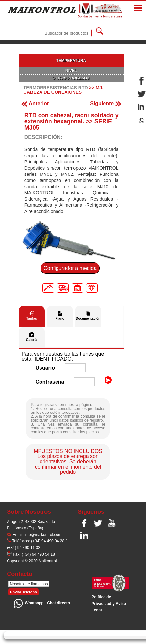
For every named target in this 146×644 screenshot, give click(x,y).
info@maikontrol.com (43, 535)
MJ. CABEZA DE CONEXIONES (63, 90)
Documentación (88, 319)
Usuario (45, 368)
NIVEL (71, 71)
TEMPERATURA (71, 61)
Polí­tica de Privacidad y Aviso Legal (109, 604)
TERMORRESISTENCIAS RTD (56, 88)
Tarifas (32, 319)
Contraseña (50, 382)
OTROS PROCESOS (71, 78)
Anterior (35, 103)
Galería (32, 340)
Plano (60, 319)
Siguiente (105, 103)
